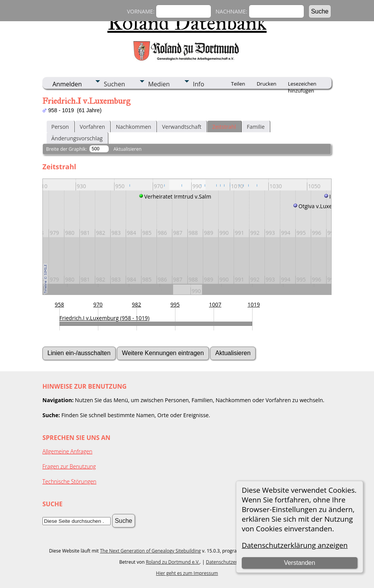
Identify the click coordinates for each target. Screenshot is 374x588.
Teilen (238, 84)
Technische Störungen (69, 481)
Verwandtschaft (182, 127)
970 (98, 304)
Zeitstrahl (224, 127)
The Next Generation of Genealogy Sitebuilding (150, 551)
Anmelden (67, 84)
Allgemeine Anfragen (67, 451)
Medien (159, 84)
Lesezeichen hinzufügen (302, 84)
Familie (256, 127)
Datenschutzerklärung (230, 562)
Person (60, 127)
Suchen (114, 84)
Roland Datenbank (187, 23)
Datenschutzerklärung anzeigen (295, 545)
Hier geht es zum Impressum (187, 573)
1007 (215, 304)
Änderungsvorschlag (77, 138)
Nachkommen (133, 127)
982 (136, 304)
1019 (254, 304)
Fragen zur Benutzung (69, 466)
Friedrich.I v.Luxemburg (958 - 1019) (104, 318)
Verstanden (299, 563)
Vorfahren (93, 127)
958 (59, 304)
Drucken (267, 84)
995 (175, 304)
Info (198, 84)
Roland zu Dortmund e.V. (173, 562)
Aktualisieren (127, 149)
